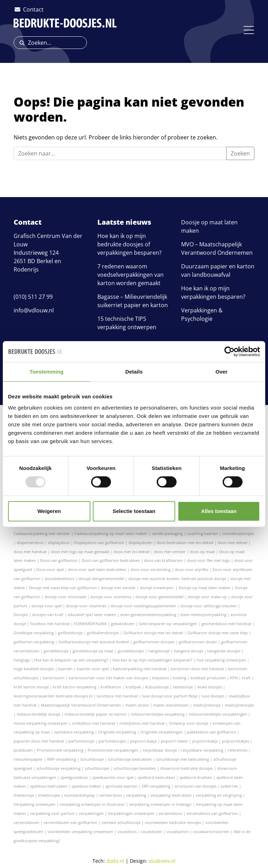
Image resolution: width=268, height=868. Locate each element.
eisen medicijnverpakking (203, 614)
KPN (234, 678)
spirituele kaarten (121, 786)
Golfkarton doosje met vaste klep (218, 633)
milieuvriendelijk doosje (39, 714)
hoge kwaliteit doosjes (34, 669)
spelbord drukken (196, 777)
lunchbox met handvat (117, 696)
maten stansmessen (171, 705)
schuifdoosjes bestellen (135, 768)
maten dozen (137, 705)
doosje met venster (118, 588)
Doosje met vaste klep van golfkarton (63, 588)
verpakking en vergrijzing (219, 795)
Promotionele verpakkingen (113, 750)
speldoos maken (86, 786)
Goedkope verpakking (34, 633)
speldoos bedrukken (49, 786)
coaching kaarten (203, 533)
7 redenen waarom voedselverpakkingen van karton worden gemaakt (131, 275)
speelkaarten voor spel (113, 777)
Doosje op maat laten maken (205, 588)
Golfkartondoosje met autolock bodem (94, 642)
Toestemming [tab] (47, 372)
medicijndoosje (207, 705)
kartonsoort (54, 678)
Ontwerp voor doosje (189, 723)
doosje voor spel (47, 606)
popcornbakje (205, 741)
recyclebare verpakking (202, 750)
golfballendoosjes (103, 633)
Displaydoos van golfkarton (99, 542)
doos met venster (170, 552)
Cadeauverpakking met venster (42, 533)
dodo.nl (115, 861)
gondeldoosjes (131, 651)
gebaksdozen (123, 624)
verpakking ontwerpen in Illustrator (92, 804)
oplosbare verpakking (74, 732)
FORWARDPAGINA (90, 624)
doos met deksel (233, 542)
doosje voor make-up (207, 597)
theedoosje (24, 795)
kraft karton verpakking (75, 687)
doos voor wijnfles (192, 569)
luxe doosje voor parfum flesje (170, 696)
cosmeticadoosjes (238, 533)
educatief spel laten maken (92, 614)
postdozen (23, 750)
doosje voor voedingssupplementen (143, 606)
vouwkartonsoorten (211, 831)
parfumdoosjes (112, 741)
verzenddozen (27, 822)
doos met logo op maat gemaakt (80, 552)
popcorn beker (174, 741)
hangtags (22, 660)
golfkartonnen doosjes (154, 642)
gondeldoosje (56, 651)
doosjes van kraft (48, 614)
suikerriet (229, 786)
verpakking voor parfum (52, 813)
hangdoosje (159, 651)
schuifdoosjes (97, 768)
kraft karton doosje (31, 687)
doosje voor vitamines (86, 606)
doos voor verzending (151, 569)
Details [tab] (134, 372)
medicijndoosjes (239, 705)
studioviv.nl (162, 861)
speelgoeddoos (74, 777)
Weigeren (49, 511)
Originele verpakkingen (162, 732)
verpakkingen (91, 813)
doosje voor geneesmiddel (159, 597)
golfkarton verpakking (34, 642)
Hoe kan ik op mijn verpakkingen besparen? (152, 660)
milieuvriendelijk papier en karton (96, 714)
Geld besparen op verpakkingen (168, 624)
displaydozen (140, 542)
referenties (237, 750)
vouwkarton (178, 831)
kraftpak (133, 687)
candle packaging (167, 533)
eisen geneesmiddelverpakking (148, 614)
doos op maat (202, 552)
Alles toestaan (219, 511)
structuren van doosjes (195, 786)
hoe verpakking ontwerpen (221, 660)
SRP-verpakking (156, 786)
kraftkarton (111, 687)
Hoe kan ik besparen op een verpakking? (71, 660)
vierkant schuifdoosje (121, 822)
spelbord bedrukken (157, 777)
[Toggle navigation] (249, 30)
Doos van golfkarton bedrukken (111, 560)
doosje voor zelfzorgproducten (209, 606)
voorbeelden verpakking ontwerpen (80, 831)
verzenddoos (170, 813)
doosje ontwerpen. (157, 588)
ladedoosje (183, 687)
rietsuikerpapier (28, 759)
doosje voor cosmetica (111, 597)
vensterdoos (110, 795)
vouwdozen (152, 831)
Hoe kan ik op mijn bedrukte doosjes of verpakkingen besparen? (129, 244)
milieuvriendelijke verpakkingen (218, 714)
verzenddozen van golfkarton (70, 822)
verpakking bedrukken (171, 795)
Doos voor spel (50, 569)
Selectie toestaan (134, 511)
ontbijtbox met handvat (94, 723)
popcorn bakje (143, 741)
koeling (180, 678)
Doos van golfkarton (59, 560)
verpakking (136, 795)
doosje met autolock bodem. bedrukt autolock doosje (177, 578)
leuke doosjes (210, 687)
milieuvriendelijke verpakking (158, 714)
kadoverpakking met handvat (140, 669)
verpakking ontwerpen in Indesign (160, 804)
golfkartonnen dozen (198, 642)
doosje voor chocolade (65, 597)
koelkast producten (208, 678)
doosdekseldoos (59, 578)
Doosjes (21, 614)
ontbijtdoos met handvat (142, 723)
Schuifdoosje (92, 759)
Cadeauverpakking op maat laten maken (111, 533)
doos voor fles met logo (209, 560)
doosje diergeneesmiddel (101, 578)
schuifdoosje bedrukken (130, 759)
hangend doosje (188, 651)
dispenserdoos (30, 542)
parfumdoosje (81, 741)
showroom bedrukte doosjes (187, 768)
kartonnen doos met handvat (197, 669)
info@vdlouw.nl (34, 310)
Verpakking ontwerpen (35, 804)
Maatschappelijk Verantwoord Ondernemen (81, 705)
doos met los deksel (132, 552)
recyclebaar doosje (160, 750)
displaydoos (59, 542)
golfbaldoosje (70, 633)
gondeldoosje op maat (93, 651)
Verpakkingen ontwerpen (131, 813)
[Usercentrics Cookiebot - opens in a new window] (229, 352)
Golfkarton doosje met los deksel (153, 633)
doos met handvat (30, 552)
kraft (246, 678)
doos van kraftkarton (163, 560)
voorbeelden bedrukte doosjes (173, 822)
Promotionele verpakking (60, 750)
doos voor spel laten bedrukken (97, 569)
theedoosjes (49, 795)
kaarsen (65, 669)
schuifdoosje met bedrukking (183, 759)
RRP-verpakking (62, 759)
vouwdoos (127, 831)
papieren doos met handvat (39, 741)
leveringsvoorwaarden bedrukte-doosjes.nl (53, 696)
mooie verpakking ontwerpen (41, 723)
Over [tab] (221, 372)
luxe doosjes (213, 696)
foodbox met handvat (50, 624)
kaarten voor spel (93, 669)
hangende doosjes (224, 651)
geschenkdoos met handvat (226, 624)
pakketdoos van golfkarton (212, 732)
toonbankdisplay (80, 795)
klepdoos (161, 678)
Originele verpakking (117, 732)
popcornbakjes (236, 741)
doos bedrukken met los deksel (185, 542)
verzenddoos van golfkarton (212, 813)
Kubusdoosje (157, 687)
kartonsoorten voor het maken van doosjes (108, 678)
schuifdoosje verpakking (58, 768)
